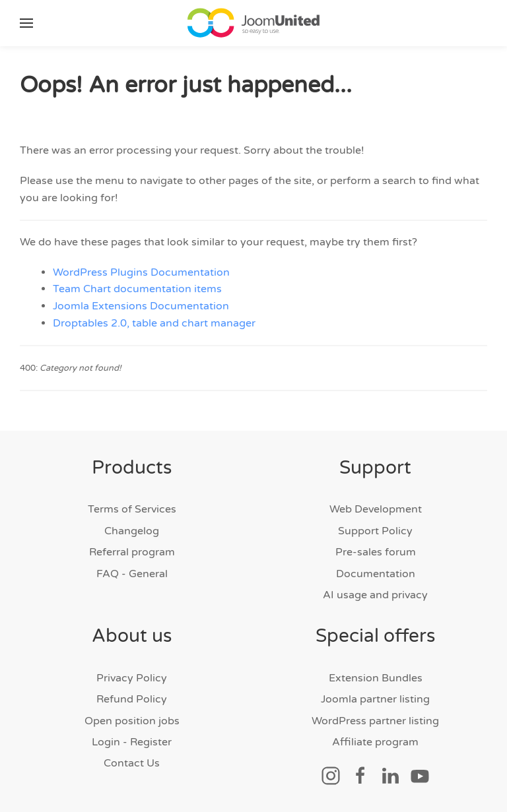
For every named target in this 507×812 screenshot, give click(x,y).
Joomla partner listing (375, 699)
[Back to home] (253, 23)
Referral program (132, 552)
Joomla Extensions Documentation (141, 306)
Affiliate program (375, 742)
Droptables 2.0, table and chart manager (154, 323)
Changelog (132, 531)
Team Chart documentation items (137, 289)
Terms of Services (132, 509)
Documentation (376, 574)
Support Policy (375, 531)
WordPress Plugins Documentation (141, 272)
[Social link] (331, 776)
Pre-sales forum (376, 552)
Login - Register (132, 742)
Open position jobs (132, 721)
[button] (26, 23)
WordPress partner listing (375, 721)
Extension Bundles (376, 678)
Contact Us (132, 763)
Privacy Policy (132, 678)
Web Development (376, 509)
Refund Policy (132, 699)
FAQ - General (132, 574)
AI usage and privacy (375, 595)
